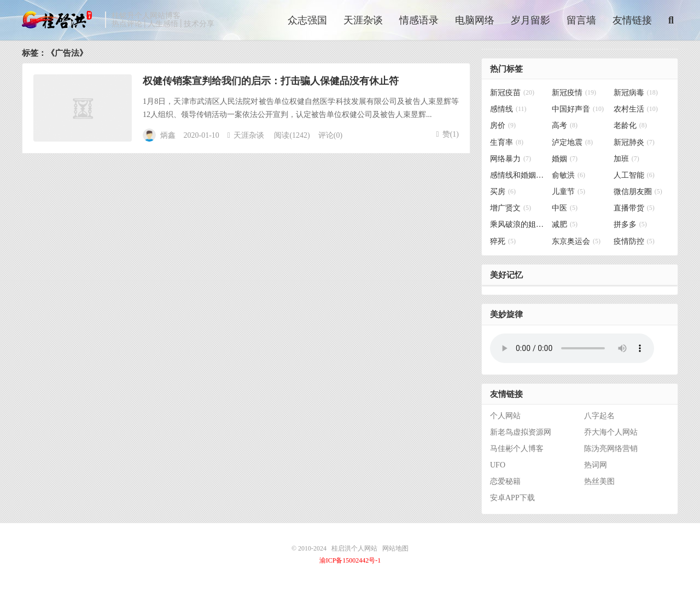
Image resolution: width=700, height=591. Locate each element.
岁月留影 (530, 20)
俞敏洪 (568, 175)
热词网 (596, 465)
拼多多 (630, 224)
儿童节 (568, 192)
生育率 (507, 142)
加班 (626, 159)
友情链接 (632, 20)
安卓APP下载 (512, 498)
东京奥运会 (576, 241)
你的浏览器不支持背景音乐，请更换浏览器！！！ (572, 348)
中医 (565, 208)
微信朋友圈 (638, 192)
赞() (448, 134)
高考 (565, 126)
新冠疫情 (574, 93)
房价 (503, 126)
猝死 (503, 241)
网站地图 (395, 548)
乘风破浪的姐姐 (518, 224)
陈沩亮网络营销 (611, 449)
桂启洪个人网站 (61, 20)
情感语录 (419, 20)
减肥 (565, 224)
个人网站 (505, 416)
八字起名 (599, 416)
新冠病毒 (636, 93)
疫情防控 (634, 241)
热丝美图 (599, 481)
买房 (503, 192)
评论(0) (330, 135)
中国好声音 (578, 109)
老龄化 (630, 126)
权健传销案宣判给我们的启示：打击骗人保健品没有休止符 (271, 81)
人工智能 (634, 175)
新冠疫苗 (512, 93)
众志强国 (307, 20)
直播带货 (634, 208)
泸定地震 (572, 142)
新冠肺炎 (634, 142)
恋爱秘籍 (505, 481)
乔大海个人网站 (611, 432)
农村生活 (636, 109)
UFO (498, 465)
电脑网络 (475, 20)
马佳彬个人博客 (517, 449)
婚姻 (565, 159)
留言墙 (581, 20)
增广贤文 (511, 208)
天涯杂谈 (363, 20)
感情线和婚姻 (518, 175)
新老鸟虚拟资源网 (521, 432)
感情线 (508, 109)
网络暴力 (511, 159)
